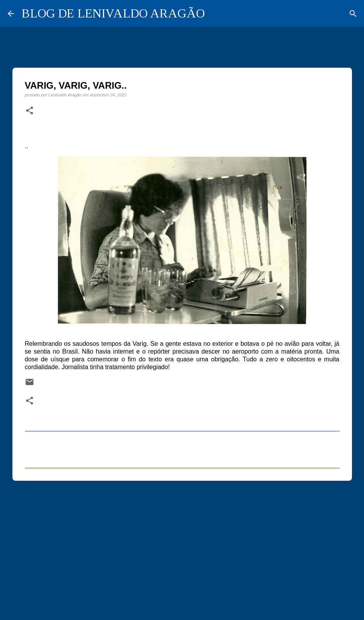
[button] (30, 111)
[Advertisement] (182, 547)
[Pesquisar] (353, 14)
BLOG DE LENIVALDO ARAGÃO (113, 13)
